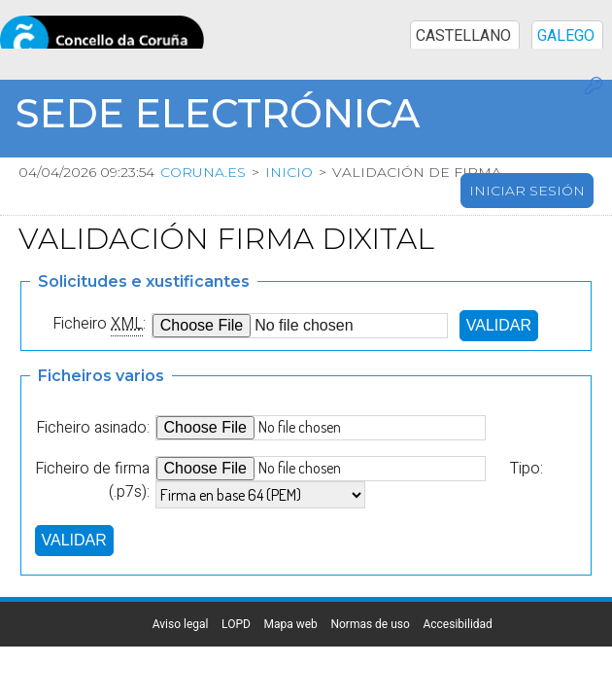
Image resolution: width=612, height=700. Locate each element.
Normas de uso (322, 660)
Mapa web (322, 647)
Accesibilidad (322, 674)
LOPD (323, 633)
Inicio (289, 172)
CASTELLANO (463, 20)
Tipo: (527, 464)
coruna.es (203, 172)
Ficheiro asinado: (93, 423)
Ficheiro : (99, 319)
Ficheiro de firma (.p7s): (92, 475)
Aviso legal (323, 619)
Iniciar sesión (527, 191)
